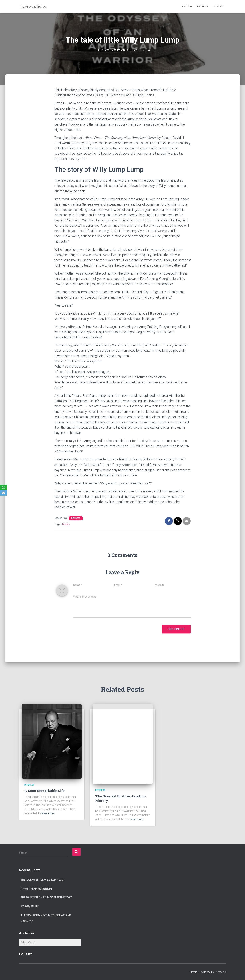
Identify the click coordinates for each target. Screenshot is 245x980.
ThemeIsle (220, 972)
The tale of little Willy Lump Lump (43, 880)
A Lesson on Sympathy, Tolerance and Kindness (46, 918)
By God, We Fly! (30, 906)
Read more (48, 813)
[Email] (3, 493)
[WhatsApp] (3, 487)
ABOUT (187, 7)
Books (66, 524)
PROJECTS (203, 7)
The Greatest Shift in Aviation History (46, 897)
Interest (76, 518)
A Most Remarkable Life (44, 791)
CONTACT (219, 7)
